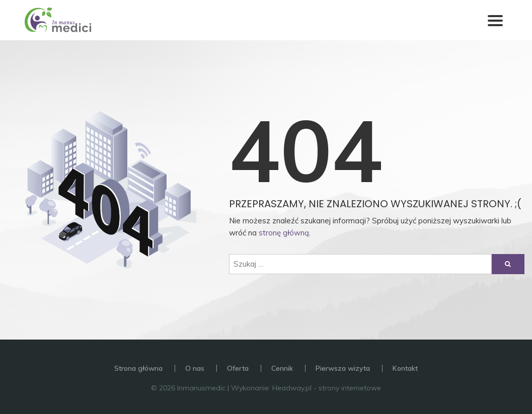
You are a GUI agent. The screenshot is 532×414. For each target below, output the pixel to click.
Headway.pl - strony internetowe (327, 388)
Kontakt (405, 368)
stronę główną (284, 233)
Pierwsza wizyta (343, 368)
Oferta (238, 368)
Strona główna (138, 368)
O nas (195, 368)
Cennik (282, 368)
